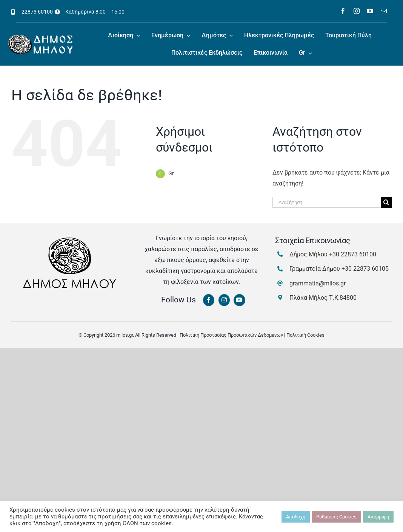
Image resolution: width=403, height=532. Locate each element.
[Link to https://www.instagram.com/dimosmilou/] (224, 300)
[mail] (384, 11)
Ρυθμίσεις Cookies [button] (336, 517)
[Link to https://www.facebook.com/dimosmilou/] (209, 300)
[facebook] (343, 11)
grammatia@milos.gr (318, 283)
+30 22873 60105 (365, 269)
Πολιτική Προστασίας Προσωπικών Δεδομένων (231, 335)
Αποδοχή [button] (296, 517)
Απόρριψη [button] (378, 517)
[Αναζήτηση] (386, 202)
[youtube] (370, 11)
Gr (171, 173)
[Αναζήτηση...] (327, 202)
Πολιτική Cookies (305, 335)
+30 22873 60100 (353, 254)
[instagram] (357, 11)
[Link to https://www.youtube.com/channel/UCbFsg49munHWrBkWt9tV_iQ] (239, 300)
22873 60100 (37, 12)
